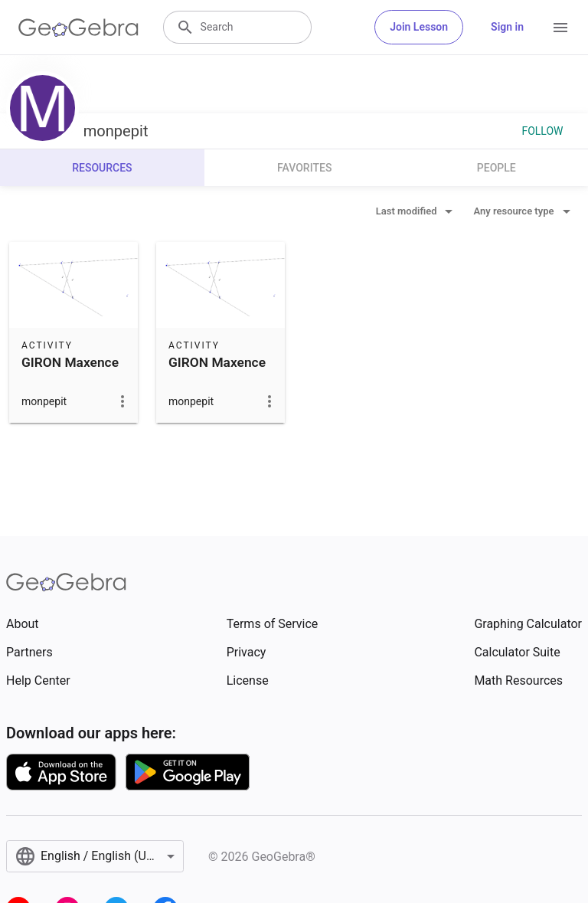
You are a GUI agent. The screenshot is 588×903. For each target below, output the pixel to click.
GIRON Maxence (70, 362)
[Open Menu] (560, 28)
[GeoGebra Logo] (78, 28)
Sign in (507, 27)
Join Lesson (419, 27)
